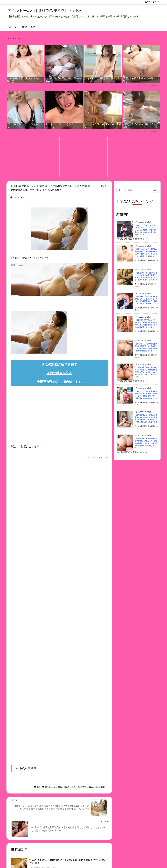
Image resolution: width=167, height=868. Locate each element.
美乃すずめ (82, 787)
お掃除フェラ (50, 787)
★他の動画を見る (59, 373)
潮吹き (67, 787)
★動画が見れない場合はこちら (59, 382)
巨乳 (21, 38)
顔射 (103, 787)
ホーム (12, 38)
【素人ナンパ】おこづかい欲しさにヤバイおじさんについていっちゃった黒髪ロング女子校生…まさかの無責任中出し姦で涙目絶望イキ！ (146, 230)
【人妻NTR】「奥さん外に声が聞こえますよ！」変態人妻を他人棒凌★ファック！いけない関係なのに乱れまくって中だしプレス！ (146, 372)
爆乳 (74, 787)
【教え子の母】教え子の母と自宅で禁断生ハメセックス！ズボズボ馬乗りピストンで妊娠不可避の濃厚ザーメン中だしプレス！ (146, 443)
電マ (97, 787)
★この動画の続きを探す (59, 364)
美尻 (91, 787)
